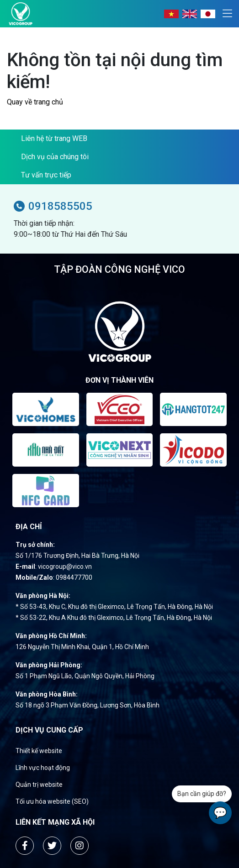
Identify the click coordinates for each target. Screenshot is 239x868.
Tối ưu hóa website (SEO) (52, 801)
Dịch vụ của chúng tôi (55, 157)
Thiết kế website (39, 751)
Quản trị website (39, 785)
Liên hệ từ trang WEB (54, 138)
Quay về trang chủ (35, 102)
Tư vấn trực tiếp (46, 175)
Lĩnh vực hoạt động (43, 768)
